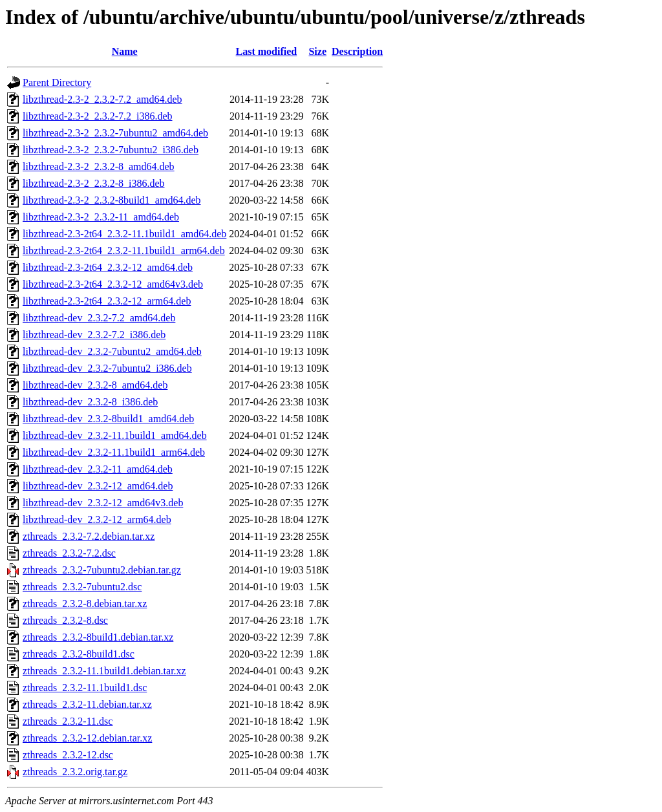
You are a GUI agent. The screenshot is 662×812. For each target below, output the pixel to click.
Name (125, 51)
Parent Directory (57, 82)
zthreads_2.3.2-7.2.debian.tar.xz (89, 536)
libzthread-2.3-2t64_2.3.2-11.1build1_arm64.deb (124, 251)
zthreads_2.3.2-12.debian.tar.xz (87, 738)
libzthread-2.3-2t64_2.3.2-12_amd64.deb (108, 267)
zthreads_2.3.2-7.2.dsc (69, 553)
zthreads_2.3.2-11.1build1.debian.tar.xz (104, 671)
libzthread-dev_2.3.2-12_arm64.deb (97, 519)
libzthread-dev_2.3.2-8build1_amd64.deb (108, 419)
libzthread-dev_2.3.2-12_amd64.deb (98, 486)
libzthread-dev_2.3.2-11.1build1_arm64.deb (114, 452)
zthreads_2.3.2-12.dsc (68, 755)
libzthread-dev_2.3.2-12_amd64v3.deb (103, 503)
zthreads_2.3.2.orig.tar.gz (75, 772)
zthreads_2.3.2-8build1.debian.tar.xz (98, 637)
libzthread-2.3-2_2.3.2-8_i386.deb (94, 183)
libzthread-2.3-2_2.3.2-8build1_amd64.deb (112, 200)
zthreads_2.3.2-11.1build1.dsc (85, 688)
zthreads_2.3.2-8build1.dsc (79, 654)
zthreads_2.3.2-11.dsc (68, 721)
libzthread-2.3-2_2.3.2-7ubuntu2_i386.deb (111, 150)
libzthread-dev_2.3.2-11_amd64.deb (98, 469)
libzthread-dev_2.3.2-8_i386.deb (90, 402)
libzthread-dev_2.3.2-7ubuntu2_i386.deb (107, 368)
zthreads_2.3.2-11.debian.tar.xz (87, 704)
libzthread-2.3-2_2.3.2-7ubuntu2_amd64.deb (115, 133)
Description (357, 51)
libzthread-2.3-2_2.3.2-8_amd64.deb (99, 166)
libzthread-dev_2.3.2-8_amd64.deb (95, 385)
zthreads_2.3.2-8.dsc (65, 620)
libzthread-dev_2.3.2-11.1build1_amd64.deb (115, 435)
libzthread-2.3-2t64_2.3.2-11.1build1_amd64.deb (124, 234)
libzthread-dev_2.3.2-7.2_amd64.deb (99, 318)
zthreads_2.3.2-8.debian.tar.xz (85, 604)
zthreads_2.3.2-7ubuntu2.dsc (82, 587)
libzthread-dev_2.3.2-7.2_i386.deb (94, 335)
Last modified (267, 51)
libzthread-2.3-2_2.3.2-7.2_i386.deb (98, 116)
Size (317, 51)
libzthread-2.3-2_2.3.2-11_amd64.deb (101, 217)
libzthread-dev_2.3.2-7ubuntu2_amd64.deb (112, 351)
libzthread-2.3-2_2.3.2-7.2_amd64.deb (102, 99)
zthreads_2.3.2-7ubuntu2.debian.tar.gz (102, 570)
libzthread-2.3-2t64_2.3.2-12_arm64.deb (107, 301)
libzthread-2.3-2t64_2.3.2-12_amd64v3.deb (113, 284)
